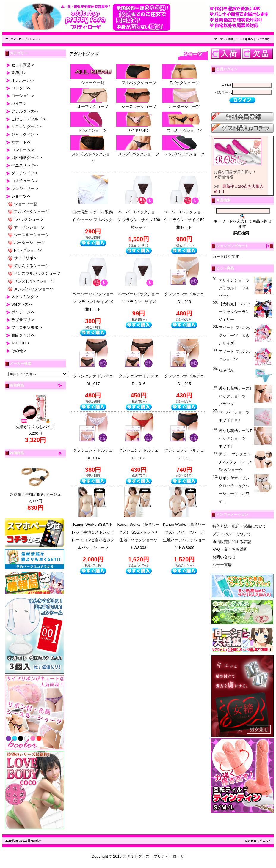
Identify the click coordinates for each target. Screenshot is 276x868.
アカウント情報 (224, 39)
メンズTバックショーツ (34, 281)
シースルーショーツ (31, 235)
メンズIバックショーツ (34, 289)
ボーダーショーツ (29, 243)
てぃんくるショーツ (31, 266)
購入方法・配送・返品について (239, 526)
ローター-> (21, 88)
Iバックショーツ (28, 250)
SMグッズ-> (22, 304)
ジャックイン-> (25, 134)
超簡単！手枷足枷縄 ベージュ (36, 494)
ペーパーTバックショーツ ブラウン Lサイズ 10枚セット (93, 302)
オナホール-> (23, 80)
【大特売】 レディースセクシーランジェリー (235, 312)
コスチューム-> (25, 181)
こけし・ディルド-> (29, 119)
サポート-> (21, 142)
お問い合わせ (224, 557)
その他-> (19, 351)
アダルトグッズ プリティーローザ (153, 856)
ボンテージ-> (23, 312)
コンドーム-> (23, 150)
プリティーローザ (16, 39)
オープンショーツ (29, 227)
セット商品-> (23, 65)
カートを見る (245, 39)
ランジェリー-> (25, 188)
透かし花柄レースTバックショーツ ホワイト (235, 438)
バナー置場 (222, 565)
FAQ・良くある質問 (230, 549)
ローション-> (23, 96)
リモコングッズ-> (27, 127)
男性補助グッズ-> (27, 158)
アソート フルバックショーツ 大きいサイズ (235, 336)
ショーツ (35, 39)
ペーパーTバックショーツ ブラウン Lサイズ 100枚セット (139, 220)
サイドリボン (26, 258)
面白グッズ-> (23, 335)
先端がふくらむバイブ (35, 427)
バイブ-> (19, 104)
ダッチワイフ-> (25, 173)
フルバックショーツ (31, 212)
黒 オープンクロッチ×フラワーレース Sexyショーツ (235, 462)
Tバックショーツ (29, 219)
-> (21, 196)
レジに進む (263, 39)
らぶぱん (226, 370)
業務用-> (19, 73)
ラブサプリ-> (23, 320)
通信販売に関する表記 (232, 542)
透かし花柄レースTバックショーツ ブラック (235, 396)
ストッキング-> (25, 297)
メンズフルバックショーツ (37, 273)
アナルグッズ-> (25, 111)
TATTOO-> (21, 343)
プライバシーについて (232, 534)
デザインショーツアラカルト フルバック (234, 288)
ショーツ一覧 (26, 204)
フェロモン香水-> (27, 328)
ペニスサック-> (25, 165)
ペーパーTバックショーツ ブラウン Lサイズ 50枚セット (184, 220)
